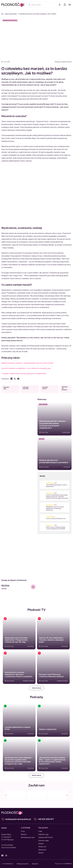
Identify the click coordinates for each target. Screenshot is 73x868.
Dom (2, 14)
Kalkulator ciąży (43, 834)
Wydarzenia (42, 850)
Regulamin (35, 864)
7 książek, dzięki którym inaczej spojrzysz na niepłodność (24, 373)
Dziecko (41, 844)
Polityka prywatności (23, 864)
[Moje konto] (60, 5)
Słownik (41, 853)
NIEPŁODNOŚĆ (43, 404)
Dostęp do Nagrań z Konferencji (14, 580)
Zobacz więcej (36, 688)
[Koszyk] (65, 5)
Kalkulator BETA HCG (46, 837)
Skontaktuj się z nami (28, 837)
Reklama (24, 834)
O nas (23, 831)
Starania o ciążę (44, 841)
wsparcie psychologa (11, 14)
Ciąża (40, 831)
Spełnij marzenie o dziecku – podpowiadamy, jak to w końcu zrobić (27, 363)
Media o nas (42, 847)
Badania (42, 439)
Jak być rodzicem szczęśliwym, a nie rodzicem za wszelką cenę (26, 368)
